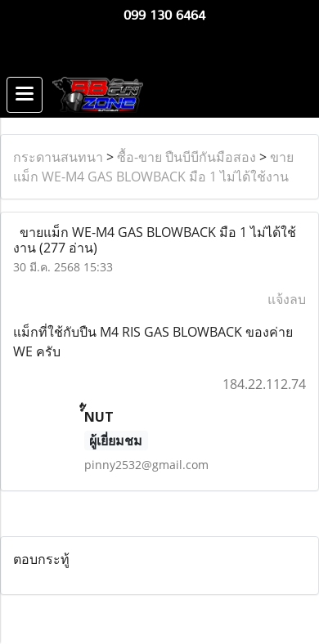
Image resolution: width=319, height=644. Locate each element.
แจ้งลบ (287, 299)
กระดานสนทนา (58, 157)
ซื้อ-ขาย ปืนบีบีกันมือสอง (186, 157)
